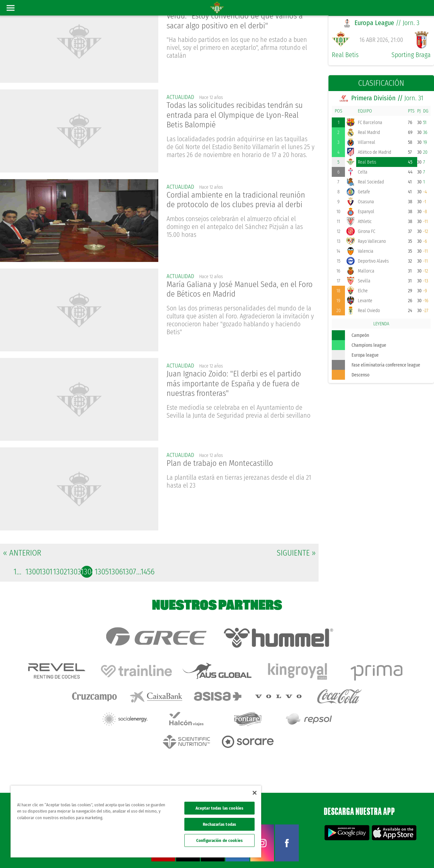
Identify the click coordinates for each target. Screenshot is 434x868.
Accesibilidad (386, 852)
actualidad (181, 97)
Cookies (365, 852)
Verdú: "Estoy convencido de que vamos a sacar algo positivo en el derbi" (238, 22)
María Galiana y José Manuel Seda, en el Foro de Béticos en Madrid (236, 290)
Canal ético (410, 852)
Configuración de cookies (219, 840)
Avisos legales (305, 852)
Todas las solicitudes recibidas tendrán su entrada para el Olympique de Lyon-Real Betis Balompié (239, 116)
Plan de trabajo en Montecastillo (223, 464)
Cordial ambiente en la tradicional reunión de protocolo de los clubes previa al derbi (240, 201)
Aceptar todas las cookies (219, 808)
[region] (136, 821)
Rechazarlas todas (219, 824)
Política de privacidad (337, 852)
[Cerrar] (255, 793)
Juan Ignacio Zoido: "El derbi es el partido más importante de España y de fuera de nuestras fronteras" (238, 385)
